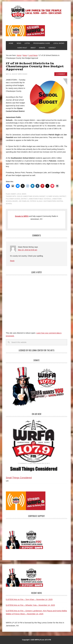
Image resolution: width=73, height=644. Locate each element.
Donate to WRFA (22, 216)
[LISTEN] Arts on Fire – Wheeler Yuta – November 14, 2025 (30, 605)
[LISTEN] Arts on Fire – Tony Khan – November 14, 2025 (29, 599)
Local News (21, 194)
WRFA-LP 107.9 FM (37, 12)
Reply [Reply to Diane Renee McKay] (12, 261)
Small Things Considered (19, 478)
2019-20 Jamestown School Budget (31, 196)
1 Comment (61, 74)
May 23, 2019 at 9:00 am (28, 250)
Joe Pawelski (24, 201)
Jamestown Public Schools (40, 199)
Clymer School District (56, 196)
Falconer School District (17, 199)
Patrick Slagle (36, 201)
